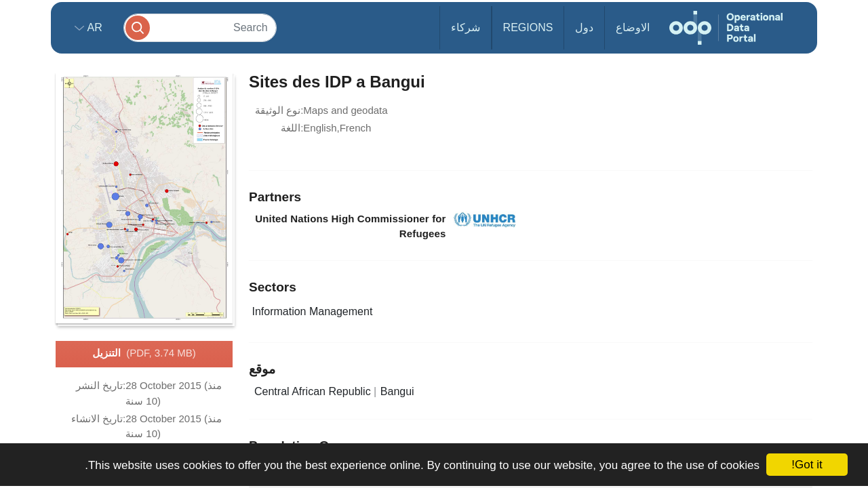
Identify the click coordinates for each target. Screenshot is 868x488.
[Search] (200, 27)
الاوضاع (633, 27)
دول (584, 27)
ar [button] (93, 27)
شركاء (466, 27)
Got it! (807, 465)
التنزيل (144, 354)
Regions (528, 27)
